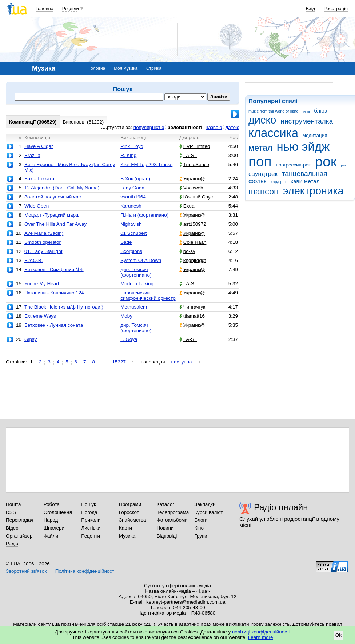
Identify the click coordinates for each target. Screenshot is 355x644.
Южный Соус (196, 197)
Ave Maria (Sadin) (44, 233)
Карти (125, 528)
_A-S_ (188, 155)
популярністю (149, 127)
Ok (338, 635)
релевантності (185, 127)
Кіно (199, 528)
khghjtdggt (193, 260)
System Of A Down (141, 260)
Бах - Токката (39, 179)
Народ (51, 520)
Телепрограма (173, 512)
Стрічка (154, 68)
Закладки (205, 504)
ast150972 (193, 224)
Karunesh (131, 206)
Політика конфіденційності (85, 571)
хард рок (278, 182)
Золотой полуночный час (53, 197)
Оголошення (58, 512)
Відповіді (167, 536)
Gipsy (31, 339)
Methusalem (134, 307)
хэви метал (305, 181)
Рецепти (91, 536)
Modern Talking (137, 284)
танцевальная (305, 174)
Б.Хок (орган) (135, 179)
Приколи (91, 520)
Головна (45, 9)
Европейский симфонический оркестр (148, 295)
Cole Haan (193, 242)
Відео (12, 528)
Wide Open (37, 206)
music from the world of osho (273, 111)
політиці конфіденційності (261, 632)
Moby (126, 316)
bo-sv (187, 251)
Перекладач (19, 520)
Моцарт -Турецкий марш (52, 215)
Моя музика (126, 68)
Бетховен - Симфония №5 (54, 269)
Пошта (13, 504)
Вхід (311, 9)
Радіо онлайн (281, 507)
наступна (182, 362)
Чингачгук (192, 307)
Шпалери (54, 528)
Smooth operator (43, 242)
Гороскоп (129, 512)
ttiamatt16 (192, 316)
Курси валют (208, 512)
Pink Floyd (132, 146)
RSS (11, 512)
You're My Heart (42, 284)
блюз (320, 111)
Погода (89, 512)
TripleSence (194, 164)
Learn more (261, 637)
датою (232, 127)
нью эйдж (303, 147)
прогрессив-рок (293, 165)
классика (273, 133)
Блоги (201, 520)
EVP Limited (195, 146)
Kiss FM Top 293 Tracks (146, 164)
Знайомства (133, 520)
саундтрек (263, 174)
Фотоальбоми (172, 520)
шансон (264, 192)
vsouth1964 (133, 197)
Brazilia (32, 155)
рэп (344, 166)
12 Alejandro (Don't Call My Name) (62, 188)
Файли (51, 536)
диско (262, 120)
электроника (313, 191)
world (306, 112)
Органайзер (19, 536)
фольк (257, 181)
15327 (119, 362)
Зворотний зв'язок (26, 571)
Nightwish (131, 224)
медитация (315, 135)
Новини (165, 528)
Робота (52, 504)
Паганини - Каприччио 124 (54, 293)
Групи (201, 536)
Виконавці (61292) (83, 122)
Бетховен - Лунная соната (54, 325)
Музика (127, 536)
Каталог (166, 504)
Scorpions (131, 251)
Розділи (71, 9)
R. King (128, 155)
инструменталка (307, 121)
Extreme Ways (40, 316)
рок (326, 162)
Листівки (91, 528)
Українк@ (192, 179)
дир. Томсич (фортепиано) (136, 272)
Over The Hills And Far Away (55, 224)
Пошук (89, 504)
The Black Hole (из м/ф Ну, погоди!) (64, 307)
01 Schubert (133, 233)
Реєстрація (336, 9)
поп (260, 162)
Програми (130, 504)
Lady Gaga (132, 188)
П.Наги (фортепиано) (144, 215)
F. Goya (129, 339)
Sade (126, 242)
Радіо (12, 544)
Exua (187, 206)
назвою (214, 127)
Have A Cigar (39, 146)
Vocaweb (191, 188)
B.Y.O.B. (34, 260)
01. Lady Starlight (43, 251)
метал (260, 148)
